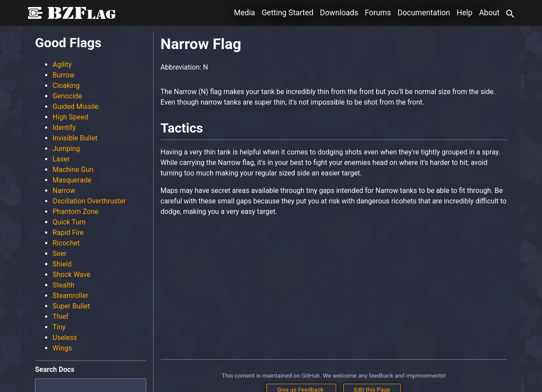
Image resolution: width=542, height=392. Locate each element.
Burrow (64, 75)
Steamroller (70, 296)
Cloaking (66, 86)
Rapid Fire (68, 233)
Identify (64, 128)
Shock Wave (72, 275)
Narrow (64, 191)
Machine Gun (73, 170)
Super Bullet (71, 306)
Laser (61, 159)
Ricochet (66, 243)
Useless (65, 338)
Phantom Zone (76, 212)
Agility (62, 65)
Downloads (339, 13)
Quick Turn (69, 222)
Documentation (424, 13)
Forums (378, 13)
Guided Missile (76, 107)
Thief (60, 317)
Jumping (66, 149)
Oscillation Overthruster (89, 201)
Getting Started (288, 13)
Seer (60, 254)
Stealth (63, 285)
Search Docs (55, 369)
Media (244, 13)
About (489, 13)
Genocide (67, 96)
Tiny (59, 327)
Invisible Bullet (75, 138)
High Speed (70, 117)
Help (465, 13)
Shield (62, 264)
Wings (62, 348)
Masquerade (72, 180)
